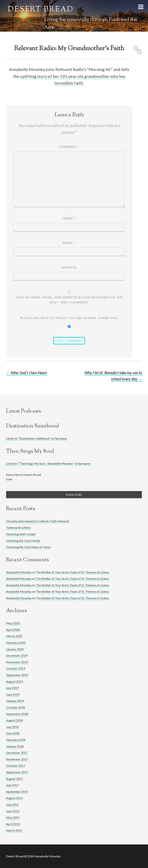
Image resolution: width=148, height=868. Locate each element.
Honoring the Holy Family (23, 541)
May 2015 (13, 817)
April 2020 (13, 630)
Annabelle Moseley (19, 572)
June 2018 (13, 733)
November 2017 (17, 759)
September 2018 (17, 714)
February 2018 (16, 740)
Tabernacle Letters (18, 527)
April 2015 (13, 824)
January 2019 (15, 701)
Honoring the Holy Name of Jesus (28, 547)
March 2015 (14, 830)
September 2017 (17, 772)
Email (69, 243)
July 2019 (12, 688)
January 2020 (15, 649)
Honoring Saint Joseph (21, 534)
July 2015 (12, 804)
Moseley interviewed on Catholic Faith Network (38, 521)
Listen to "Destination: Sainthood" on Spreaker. (37, 438)
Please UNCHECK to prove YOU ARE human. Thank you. (69, 318)
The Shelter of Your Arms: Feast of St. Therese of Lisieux (72, 572)
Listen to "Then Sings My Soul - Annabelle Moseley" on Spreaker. (48, 463)
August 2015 (14, 798)
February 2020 (16, 643)
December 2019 (17, 655)
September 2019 (17, 675)
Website (69, 267)
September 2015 (17, 792)
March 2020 (14, 636)
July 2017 (12, 785)
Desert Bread (41, 10)
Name (69, 218)
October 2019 (16, 668)
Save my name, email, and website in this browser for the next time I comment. (69, 300)
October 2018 (16, 707)
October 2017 (16, 766)
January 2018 (15, 746)
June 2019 (13, 694)
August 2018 (14, 720)
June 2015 (13, 811)
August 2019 (14, 681)
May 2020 (13, 623)
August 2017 (14, 779)
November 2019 (17, 662)
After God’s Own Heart (26, 373)
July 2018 (12, 727)
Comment (69, 147)
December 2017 (17, 753)
